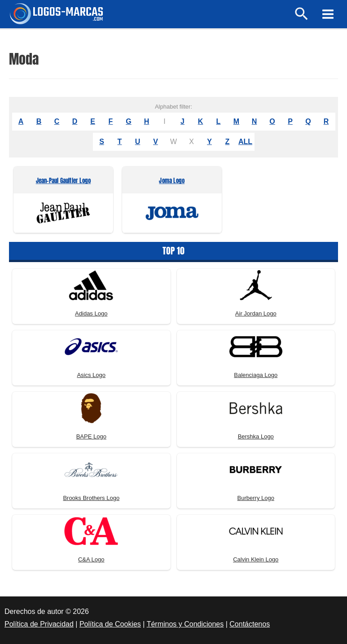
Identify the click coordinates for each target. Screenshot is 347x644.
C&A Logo (91, 559)
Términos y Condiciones (185, 624)
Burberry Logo (256, 498)
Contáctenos (250, 624)
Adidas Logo (91, 313)
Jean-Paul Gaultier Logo (64, 181)
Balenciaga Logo (256, 375)
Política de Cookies (110, 624)
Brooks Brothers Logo (91, 498)
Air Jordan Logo (256, 313)
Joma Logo (172, 181)
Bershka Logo (256, 436)
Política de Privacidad (39, 624)
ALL (245, 142)
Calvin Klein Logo (256, 559)
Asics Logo (91, 375)
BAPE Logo (91, 436)
